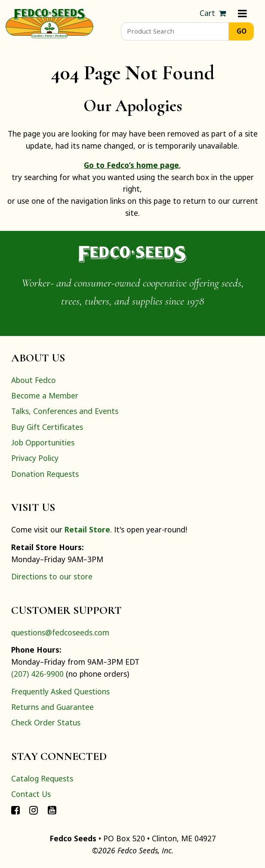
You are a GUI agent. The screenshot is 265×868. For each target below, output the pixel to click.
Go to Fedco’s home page (131, 165)
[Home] (49, 22)
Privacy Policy (35, 458)
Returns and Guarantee (52, 707)
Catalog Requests (42, 778)
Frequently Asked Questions (60, 691)
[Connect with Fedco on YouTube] (52, 810)
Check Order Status (46, 722)
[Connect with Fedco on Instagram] (34, 810)
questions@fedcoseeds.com (60, 632)
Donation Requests (45, 474)
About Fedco (34, 380)
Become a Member (45, 395)
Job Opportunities (43, 442)
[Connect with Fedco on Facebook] (15, 810)
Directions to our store (52, 576)
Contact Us (31, 794)
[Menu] (242, 13)
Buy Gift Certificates (47, 427)
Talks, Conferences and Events (65, 411)
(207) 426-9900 (37, 674)
